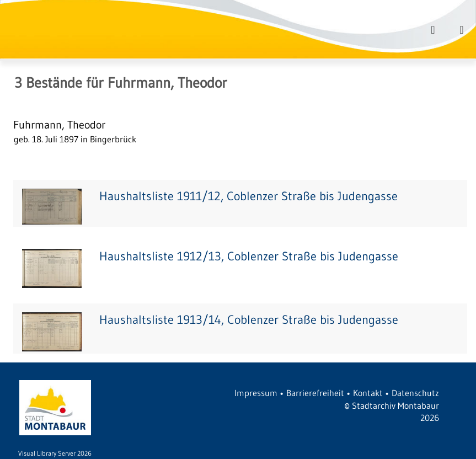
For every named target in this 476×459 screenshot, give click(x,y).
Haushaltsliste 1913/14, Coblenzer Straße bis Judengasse (249, 320)
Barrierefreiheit (315, 393)
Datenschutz (415, 393)
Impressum (256, 393)
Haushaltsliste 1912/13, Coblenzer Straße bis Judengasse (249, 256)
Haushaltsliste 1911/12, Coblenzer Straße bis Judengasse (248, 196)
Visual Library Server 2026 (55, 453)
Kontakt (368, 393)
